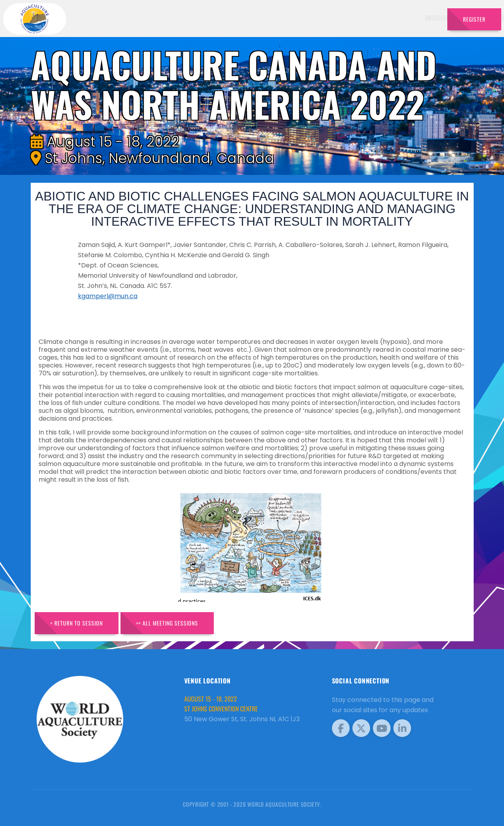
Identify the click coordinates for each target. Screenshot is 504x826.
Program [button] (386, 18)
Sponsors (350, 18)
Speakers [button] (270, 18)
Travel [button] (421, 18)
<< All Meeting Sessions (167, 623)
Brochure (234, 18)
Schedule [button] (310, 18)
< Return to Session (77, 623)
